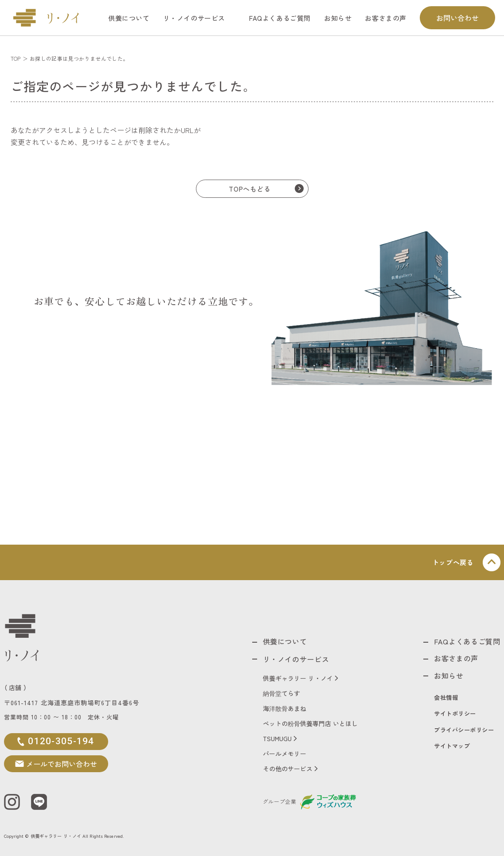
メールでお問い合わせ (61, 764)
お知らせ (338, 18)
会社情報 (446, 697)
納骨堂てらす (281, 692)
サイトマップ (452, 747)
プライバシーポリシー (464, 730)
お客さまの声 (386, 18)
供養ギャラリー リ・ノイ (298, 677)
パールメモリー (285, 752)
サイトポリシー (455, 714)
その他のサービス (288, 767)
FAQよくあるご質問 (280, 18)
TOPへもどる (250, 189)
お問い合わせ (457, 18)
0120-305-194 (61, 741)
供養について (129, 18)
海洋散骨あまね (285, 707)
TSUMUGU (277, 737)
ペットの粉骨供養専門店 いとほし (310, 722)
